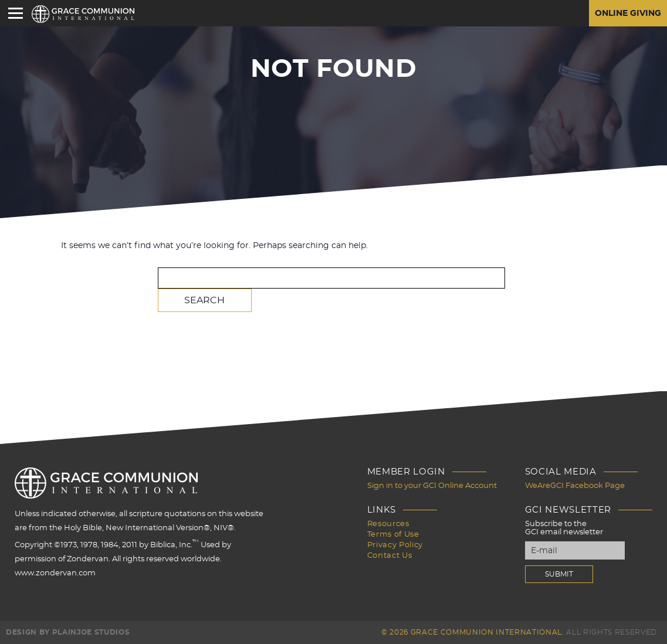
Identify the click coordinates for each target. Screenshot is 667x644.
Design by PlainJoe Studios (68, 632)
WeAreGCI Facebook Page (575, 486)
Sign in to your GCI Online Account (432, 486)
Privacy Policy (395, 545)
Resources (388, 524)
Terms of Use (393, 535)
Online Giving (628, 13)
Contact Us (390, 556)
